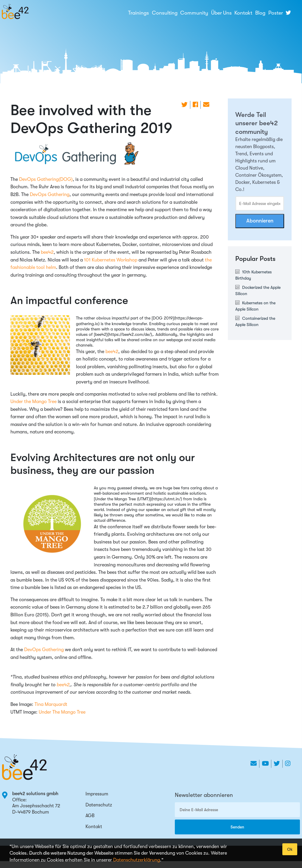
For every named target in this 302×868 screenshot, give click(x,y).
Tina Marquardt (51, 704)
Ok (290, 849)
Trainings (138, 13)
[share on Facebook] (195, 105)
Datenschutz (99, 805)
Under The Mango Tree (62, 712)
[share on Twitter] (185, 105)
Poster (276, 13)
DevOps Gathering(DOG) (46, 179)
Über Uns (221, 13)
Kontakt (243, 13)
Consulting (165, 13)
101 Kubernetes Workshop (111, 260)
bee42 (47, 252)
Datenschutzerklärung (137, 860)
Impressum (97, 794)
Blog (260, 13)
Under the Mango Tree (34, 402)
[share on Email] (206, 105)
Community (194, 13)
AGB (90, 816)
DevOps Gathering (50, 195)
